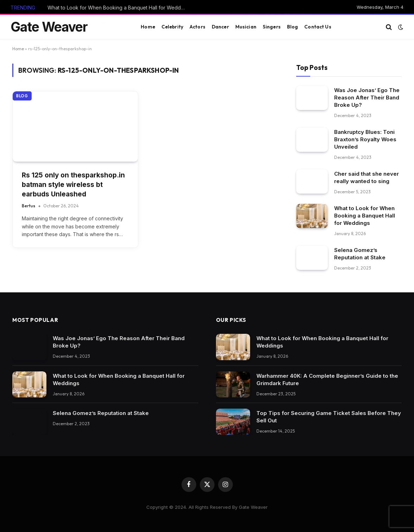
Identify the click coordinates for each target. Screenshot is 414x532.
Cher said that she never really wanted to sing (367, 177)
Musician (246, 27)
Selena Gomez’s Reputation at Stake (360, 254)
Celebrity (172, 27)
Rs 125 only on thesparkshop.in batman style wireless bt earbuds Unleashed (73, 184)
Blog (293, 27)
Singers (272, 27)
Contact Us (318, 27)
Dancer (220, 27)
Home (148, 27)
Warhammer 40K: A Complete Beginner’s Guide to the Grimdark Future (327, 379)
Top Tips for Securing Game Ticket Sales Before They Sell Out (329, 417)
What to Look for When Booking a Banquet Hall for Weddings (118, 8)
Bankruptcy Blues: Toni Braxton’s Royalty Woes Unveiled (365, 139)
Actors (198, 27)
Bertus (28, 206)
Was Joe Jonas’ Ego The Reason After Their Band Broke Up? (367, 98)
